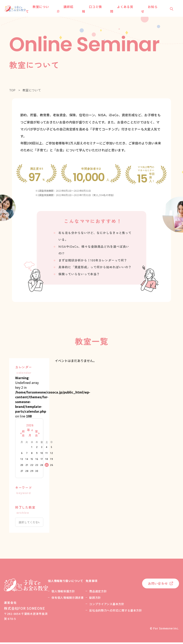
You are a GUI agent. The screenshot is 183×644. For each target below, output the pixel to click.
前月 (23, 435)
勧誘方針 (95, 599)
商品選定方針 (98, 593)
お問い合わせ (158, 585)
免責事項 (91, 582)
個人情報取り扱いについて (65, 582)
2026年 (30, 432)
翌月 (37, 435)
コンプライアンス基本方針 (107, 606)
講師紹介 (68, 10)
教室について (43, 10)
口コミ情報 (93, 10)
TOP (12, 92)
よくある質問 (121, 10)
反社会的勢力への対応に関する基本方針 (116, 612)
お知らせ (146, 10)
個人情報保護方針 (63, 593)
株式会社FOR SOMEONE (25, 610)
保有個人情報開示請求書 (68, 599)
